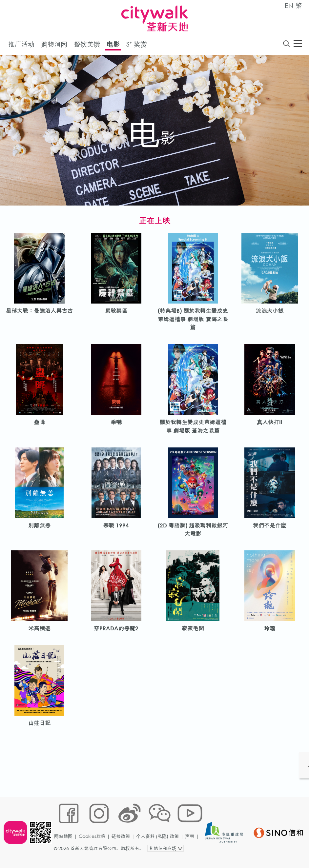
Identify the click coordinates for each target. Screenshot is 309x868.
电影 (113, 45)
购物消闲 (54, 45)
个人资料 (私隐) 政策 (159, 847)
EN (289, 5)
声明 (192, 847)
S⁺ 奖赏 (137, 45)
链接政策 (123, 847)
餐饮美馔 (87, 45)
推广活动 (21, 45)
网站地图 (65, 847)
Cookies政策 (94, 847)
